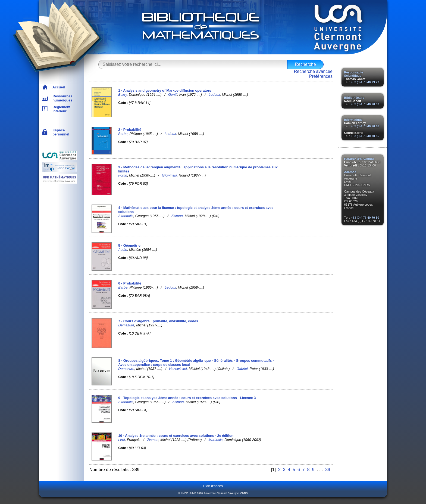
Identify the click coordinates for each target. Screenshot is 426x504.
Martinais (215, 440)
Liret (122, 440)
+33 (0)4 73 (365, 82)
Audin (123, 250)
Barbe (123, 134)
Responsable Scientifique (354, 74)
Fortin (123, 175)
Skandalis (126, 216)
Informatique (353, 120)
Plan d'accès (213, 486)
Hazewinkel (178, 369)
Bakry (123, 95)
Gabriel (242, 369)
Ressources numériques (61, 98)
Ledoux (214, 95)
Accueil (58, 87)
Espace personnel (60, 132)
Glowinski (169, 175)
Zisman (177, 216)
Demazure (126, 325)
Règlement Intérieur (60, 109)
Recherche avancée (313, 71)
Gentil (173, 95)
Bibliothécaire (354, 98)
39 (328, 470)
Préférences (321, 76)
